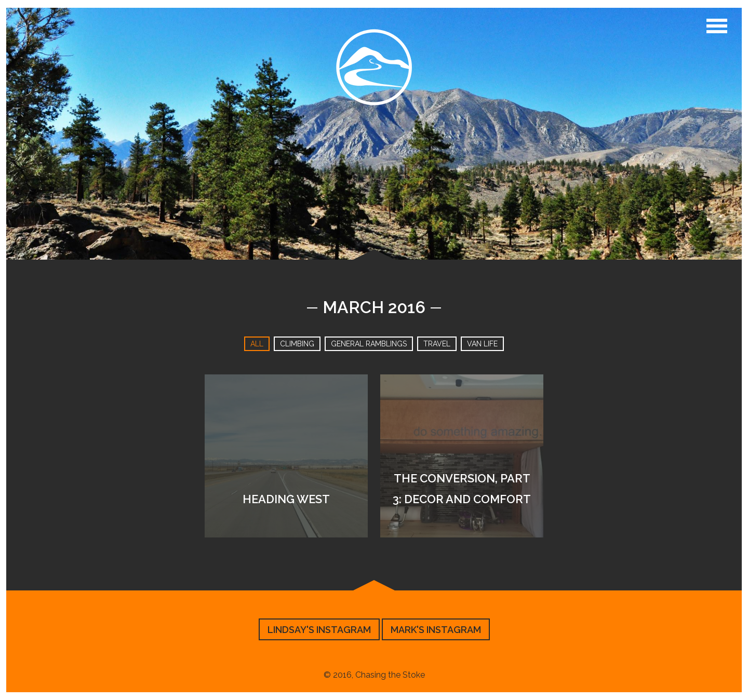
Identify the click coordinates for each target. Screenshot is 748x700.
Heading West (286, 499)
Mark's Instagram (436, 630)
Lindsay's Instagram (319, 630)
